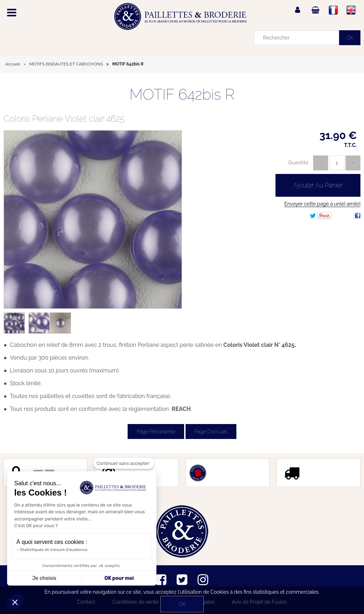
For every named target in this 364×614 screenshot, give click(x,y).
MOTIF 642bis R (182, 94)
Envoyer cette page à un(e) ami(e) (322, 204)
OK (182, 604)
